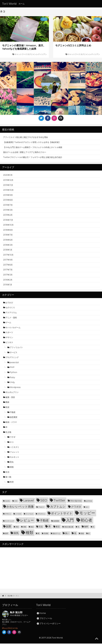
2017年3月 (8, 275)
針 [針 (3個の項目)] (89, 534)
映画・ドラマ (11, 423)
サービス (14, 353)
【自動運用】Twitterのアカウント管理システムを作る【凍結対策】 (32, 143)
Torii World (9, 4)
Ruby (12, 378)
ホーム (22, 4)
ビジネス (9, 343)
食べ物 (8, 477)
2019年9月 (8, 196)
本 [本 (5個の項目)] (49, 527)
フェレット (14, 453)
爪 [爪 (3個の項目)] (93, 527)
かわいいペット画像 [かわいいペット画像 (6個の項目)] (20, 507)
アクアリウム (11, 313)
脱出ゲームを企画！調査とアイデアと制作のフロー (25, 153)
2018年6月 (8, 240)
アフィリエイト (16, 348)
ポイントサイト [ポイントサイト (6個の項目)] (62, 514)
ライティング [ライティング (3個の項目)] (9, 522)
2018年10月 (8, 225)
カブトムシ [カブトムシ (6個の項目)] (58, 507)
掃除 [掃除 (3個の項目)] (25, 527)
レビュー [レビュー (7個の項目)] (27, 521)
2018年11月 (8, 221)
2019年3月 (8, 211)
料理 (12, 483)
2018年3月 (8, 245)
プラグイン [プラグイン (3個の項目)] (41, 515)
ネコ (12, 443)
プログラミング (12, 358)
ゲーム (8, 323)
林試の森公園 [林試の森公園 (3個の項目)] (69, 527)
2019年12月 (8, 181)
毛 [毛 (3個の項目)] (78, 527)
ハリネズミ (14, 448)
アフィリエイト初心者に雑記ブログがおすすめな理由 (25, 138)
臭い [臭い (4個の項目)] (67, 534)
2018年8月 (8, 230)
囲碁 (7, 403)
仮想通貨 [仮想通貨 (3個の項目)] (56, 522)
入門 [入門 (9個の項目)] (70, 521)
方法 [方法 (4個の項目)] (41, 527)
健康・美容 (10, 398)
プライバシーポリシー (50, 624)
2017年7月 (8, 270)
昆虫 (12, 463)
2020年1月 (8, 176)
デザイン (9, 338)
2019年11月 (8, 186)
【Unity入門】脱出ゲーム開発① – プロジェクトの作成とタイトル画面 (33, 148)
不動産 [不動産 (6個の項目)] (44, 521)
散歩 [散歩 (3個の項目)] (32, 527)
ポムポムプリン (12, 393)
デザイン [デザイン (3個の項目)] (8, 515)
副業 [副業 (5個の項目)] (9, 527)
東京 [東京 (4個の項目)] (58, 527)
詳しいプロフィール (10, 628)
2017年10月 (8, 255)
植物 (12, 468)
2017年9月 (8, 260)
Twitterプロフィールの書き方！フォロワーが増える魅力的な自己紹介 (33, 158)
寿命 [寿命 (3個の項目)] (17, 527)
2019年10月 (8, 191)
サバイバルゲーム (13, 328)
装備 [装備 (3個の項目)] (82, 534)
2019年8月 (8, 200)
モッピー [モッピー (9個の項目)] (87, 514)
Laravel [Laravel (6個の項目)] (29, 501)
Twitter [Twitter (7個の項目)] (59, 501)
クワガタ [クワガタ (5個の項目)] (76, 507)
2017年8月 (8, 265)
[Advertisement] (51, 569)
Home (43, 614)
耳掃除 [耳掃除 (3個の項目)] (46, 534)
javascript (14, 363)
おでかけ (9, 303)
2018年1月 (8, 250)
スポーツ (9, 333)
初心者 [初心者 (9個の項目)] (86, 521)
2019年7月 (8, 206)
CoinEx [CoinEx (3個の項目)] (7, 502)
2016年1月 (8, 285)
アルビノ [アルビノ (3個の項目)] (41, 508)
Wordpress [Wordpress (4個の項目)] (76, 501)
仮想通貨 (14, 418)
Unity (12, 383)
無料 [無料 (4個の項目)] (86, 527)
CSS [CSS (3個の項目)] (16, 502)
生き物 (8, 433)
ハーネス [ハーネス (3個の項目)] (18, 515)
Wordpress (15, 388)
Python (13, 373)
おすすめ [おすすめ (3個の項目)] (89, 502)
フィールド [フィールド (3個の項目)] (30, 515)
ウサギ (13, 438)
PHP (12, 368)
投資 (7, 408)
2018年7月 (8, 235)
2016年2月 (8, 280)
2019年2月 (8, 215)
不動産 (13, 413)
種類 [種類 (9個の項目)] (29, 533)
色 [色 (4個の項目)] (75, 534)
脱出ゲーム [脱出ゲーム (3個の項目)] (56, 534)
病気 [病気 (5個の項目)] (16, 534)
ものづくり (10, 308)
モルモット (14, 458)
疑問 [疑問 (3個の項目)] (7, 534)
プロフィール (46, 619)
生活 (7, 473)
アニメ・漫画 (11, 318)
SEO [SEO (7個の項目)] (44, 501)
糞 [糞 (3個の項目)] (39, 534)
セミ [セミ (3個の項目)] (87, 508)
